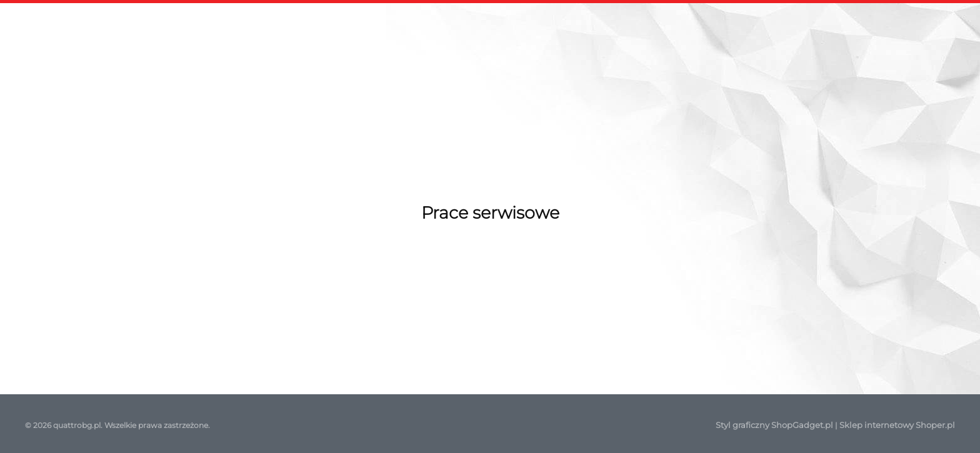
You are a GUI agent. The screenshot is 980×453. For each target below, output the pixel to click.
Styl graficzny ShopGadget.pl (774, 425)
